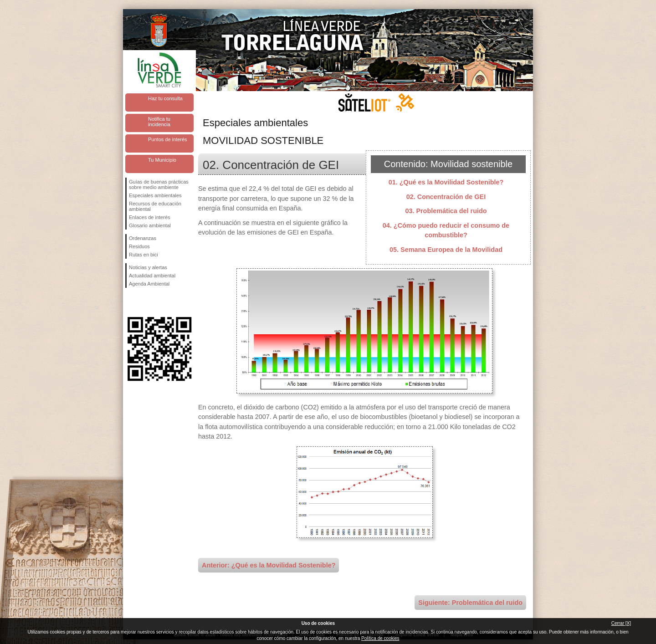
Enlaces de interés (150, 217)
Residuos (139, 246)
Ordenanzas (143, 238)
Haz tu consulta (165, 98)
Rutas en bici (143, 255)
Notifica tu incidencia (159, 122)
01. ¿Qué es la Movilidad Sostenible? (446, 182)
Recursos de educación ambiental (155, 206)
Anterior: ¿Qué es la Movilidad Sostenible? (269, 565)
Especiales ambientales (155, 195)
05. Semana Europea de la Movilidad (446, 250)
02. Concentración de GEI (446, 197)
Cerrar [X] (621, 623)
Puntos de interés (168, 139)
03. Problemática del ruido (446, 211)
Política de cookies (380, 638)
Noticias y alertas (148, 267)
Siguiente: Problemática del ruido (470, 603)
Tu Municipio (162, 160)
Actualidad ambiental (152, 276)
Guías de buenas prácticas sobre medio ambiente (159, 184)
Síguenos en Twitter (146, 302)
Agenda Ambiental (149, 284)
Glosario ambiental (150, 225)
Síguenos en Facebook (131, 302)
